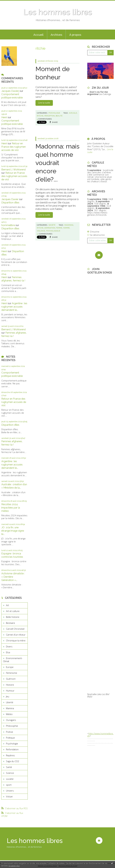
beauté (59, 116)
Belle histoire (13, 617)
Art (7, 605)
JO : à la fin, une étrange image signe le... (13, 531)
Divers (9, 646)
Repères (10, 755)
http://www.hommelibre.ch (100, 735)
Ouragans (11, 720)
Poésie (10, 732)
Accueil (38, 35)
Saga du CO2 (13, 761)
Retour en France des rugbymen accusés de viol (14, 147)
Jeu (8, 696)
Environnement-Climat (13, 660)
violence (41, 231)
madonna (69, 225)
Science (10, 773)
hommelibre (8, 225)
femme (59, 228)
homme (66, 228)
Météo (9, 714)
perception (50, 116)
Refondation (12, 749)
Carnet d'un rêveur (16, 635)
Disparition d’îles (10, 202)
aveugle (73, 113)
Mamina (10, 708)
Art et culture (13, 611)
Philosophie (12, 726)
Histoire (10, 685)
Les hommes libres (58, 12)
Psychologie (12, 744)
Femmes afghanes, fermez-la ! (13, 279)
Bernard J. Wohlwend (13, 169)
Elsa (8, 652)
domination (50, 228)
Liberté (10, 702)
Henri (4, 117)
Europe (10, 667)
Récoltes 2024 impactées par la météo (11, 508)
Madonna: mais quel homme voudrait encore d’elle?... (57, 163)
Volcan (9, 796)
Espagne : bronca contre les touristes (12, 555)
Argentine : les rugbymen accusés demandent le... (14, 307)
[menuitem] (38, 34)
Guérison (11, 679)
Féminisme (12, 673)
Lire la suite (44, 103)
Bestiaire (10, 623)
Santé (9, 767)
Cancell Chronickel (15, 629)
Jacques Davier (10, 199)
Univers (10, 791)
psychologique (53, 231)
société (10, 779)
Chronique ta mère (16, 640)
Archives (56, 35)
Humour (10, 691)
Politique (10, 738)
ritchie (40, 116)
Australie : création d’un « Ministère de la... (14, 486)
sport (9, 785)
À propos (75, 35)
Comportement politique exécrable (12, 96)
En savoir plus (14, 866)
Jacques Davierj (10, 91)
